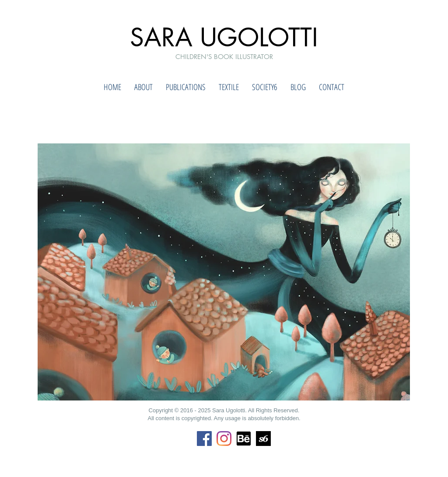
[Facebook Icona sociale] (204, 439)
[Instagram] (224, 439)
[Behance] (244, 439)
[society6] (263, 439)
